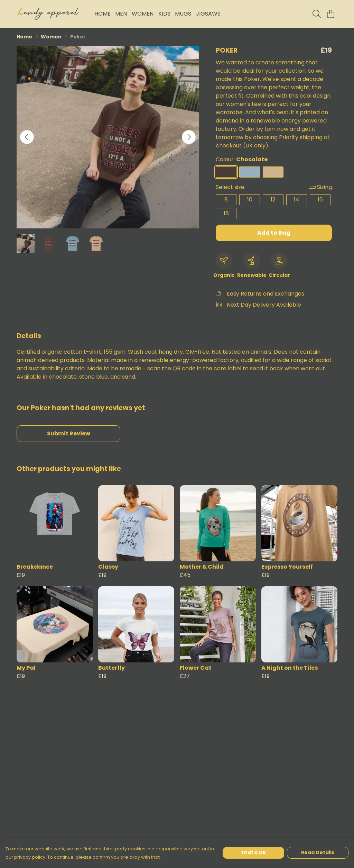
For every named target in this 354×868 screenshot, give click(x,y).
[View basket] (330, 14)
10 (250, 200)
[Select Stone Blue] (250, 172)
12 (273, 200)
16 (320, 200)
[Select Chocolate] (226, 172)
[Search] (317, 14)
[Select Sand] (273, 172)
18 (226, 213)
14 (297, 200)
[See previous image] (27, 137)
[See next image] (189, 137)
